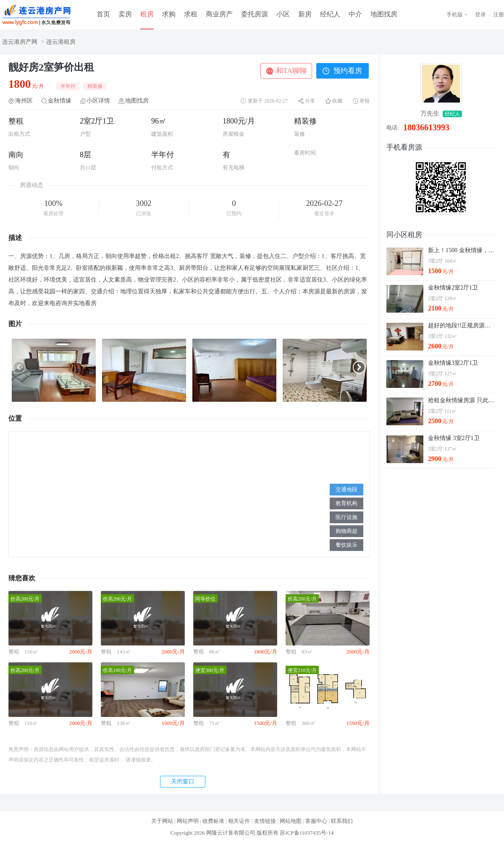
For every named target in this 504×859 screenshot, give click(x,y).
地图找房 (384, 14)
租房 (147, 14)
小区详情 (98, 101)
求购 (169, 14)
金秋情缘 (60, 101)
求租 (191, 14)
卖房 (125, 14)
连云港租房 (61, 42)
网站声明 (188, 821)
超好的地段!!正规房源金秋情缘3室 (462, 325)
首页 (103, 14)
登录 (480, 14)
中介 (355, 14)
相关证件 (239, 821)
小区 (283, 14)
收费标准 (213, 821)
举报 (365, 101)
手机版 (455, 14)
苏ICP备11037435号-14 (307, 833)
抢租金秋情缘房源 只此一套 (462, 400)
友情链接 (265, 821)
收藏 (337, 101)
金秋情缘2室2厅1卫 (453, 288)
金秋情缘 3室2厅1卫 (454, 438)
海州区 (24, 101)
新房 (305, 14)
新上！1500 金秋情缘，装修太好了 (462, 250)
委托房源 (255, 14)
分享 (310, 101)
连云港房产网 (20, 42)
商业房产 (219, 14)
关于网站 (162, 821)
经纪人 (330, 14)
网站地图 (291, 821)
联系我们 (342, 821)
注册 (499, 14)
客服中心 (316, 821)
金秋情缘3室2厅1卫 (453, 363)
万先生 (430, 113)
